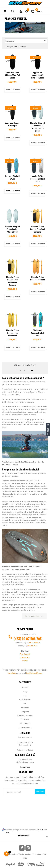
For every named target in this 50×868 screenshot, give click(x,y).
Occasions (25, 719)
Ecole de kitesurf (25, 727)
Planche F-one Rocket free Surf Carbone (38, 229)
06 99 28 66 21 (35, 642)
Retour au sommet (34, 616)
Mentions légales (10, 854)
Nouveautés (26, 41)
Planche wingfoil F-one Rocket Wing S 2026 (13, 229)
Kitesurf (25, 687)
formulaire (12, 673)
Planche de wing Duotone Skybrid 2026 (38, 179)
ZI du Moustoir (25, 654)
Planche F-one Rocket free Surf (38, 278)
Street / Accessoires (25, 715)
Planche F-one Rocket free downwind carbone (12, 281)
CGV (19, 854)
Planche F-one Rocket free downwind (12, 333)
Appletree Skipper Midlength (12, 124)
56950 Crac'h (25, 657)
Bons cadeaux (25, 723)
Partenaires (27, 854)
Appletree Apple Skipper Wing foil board (13, 75)
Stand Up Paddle (25, 699)
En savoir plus (25, 767)
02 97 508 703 (32, 639)
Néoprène (25, 711)
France (25, 660)
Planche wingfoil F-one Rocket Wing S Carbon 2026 (37, 127)
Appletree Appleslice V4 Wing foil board (37, 75)
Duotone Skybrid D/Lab (12, 177)
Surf (25, 703)
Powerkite (25, 707)
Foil (25, 695)
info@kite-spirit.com (34, 673)
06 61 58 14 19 (32, 646)
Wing (25, 691)
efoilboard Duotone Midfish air (38, 333)
